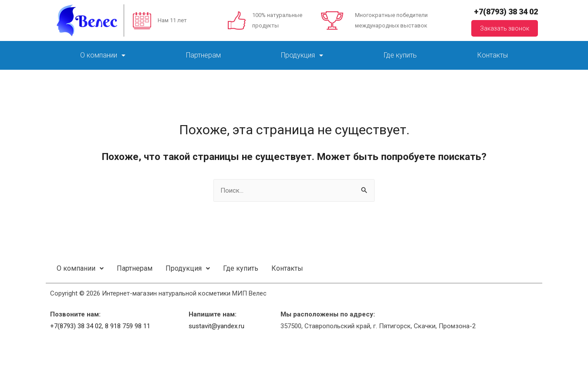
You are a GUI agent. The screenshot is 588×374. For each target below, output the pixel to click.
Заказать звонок (505, 28)
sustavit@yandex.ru (216, 326)
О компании (103, 55)
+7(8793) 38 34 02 (506, 12)
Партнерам (203, 55)
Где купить (400, 55)
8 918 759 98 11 (128, 326)
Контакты (493, 55)
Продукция (302, 55)
